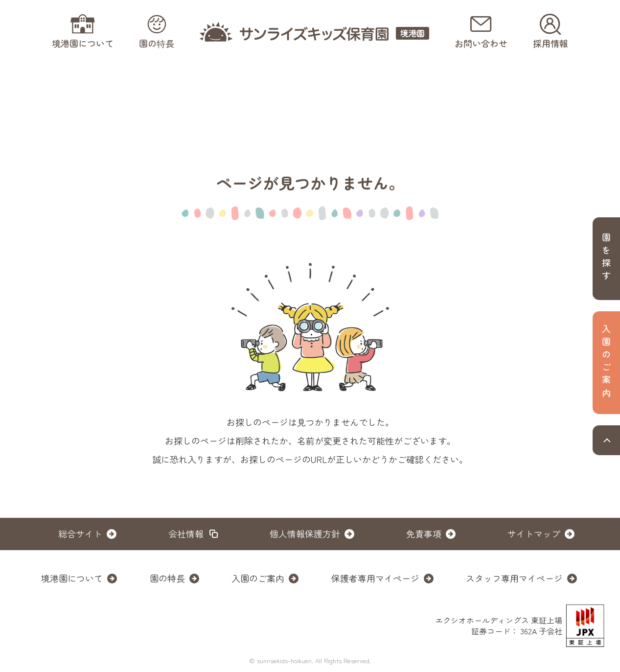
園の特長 (167, 578)
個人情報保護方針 (305, 533)
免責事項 (424, 533)
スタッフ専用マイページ (514, 578)
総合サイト (80, 533)
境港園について (72, 578)
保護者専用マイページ (375, 578)
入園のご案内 (258, 578)
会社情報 (186, 533)
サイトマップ (534, 533)
